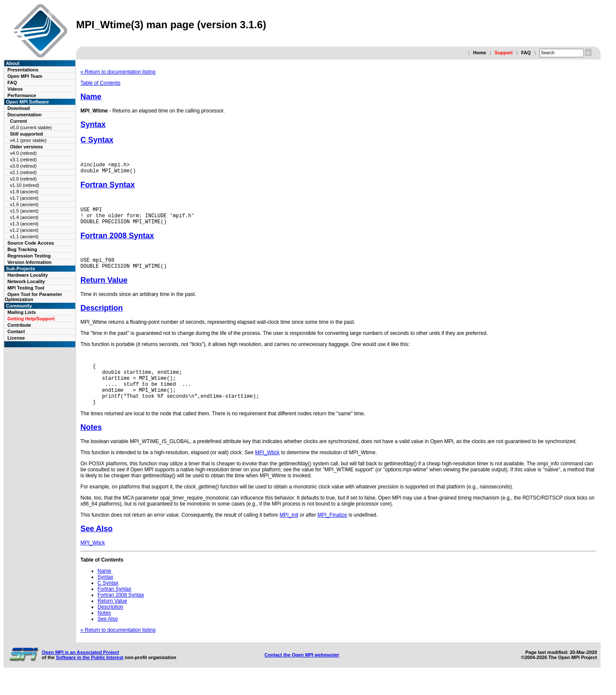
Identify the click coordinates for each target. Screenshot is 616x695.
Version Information (29, 262)
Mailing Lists (22, 312)
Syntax (93, 124)
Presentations (23, 70)
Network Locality (26, 281)
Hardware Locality (28, 275)
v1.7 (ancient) (24, 198)
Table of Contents (100, 83)
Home (480, 53)
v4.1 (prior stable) (28, 140)
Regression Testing (29, 256)
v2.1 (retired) (23, 172)
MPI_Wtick (267, 470)
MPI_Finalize (332, 533)
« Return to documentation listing (118, 72)
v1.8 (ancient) (24, 192)
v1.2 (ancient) (24, 230)
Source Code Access (31, 243)
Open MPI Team (25, 76)
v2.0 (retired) (23, 179)
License (16, 338)
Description (102, 317)
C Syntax (97, 140)
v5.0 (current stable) (31, 127)
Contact (16, 331)
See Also (96, 547)
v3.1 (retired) (23, 160)
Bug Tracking (22, 249)
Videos (15, 89)
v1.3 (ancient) (24, 224)
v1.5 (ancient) (24, 211)
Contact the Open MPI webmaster (302, 673)
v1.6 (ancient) (24, 204)
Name (91, 97)
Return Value (104, 289)
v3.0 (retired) (23, 166)
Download (19, 108)
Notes (91, 445)
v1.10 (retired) (24, 185)
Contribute (19, 325)
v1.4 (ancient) (24, 217)
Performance (22, 95)
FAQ (526, 53)
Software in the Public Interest (90, 675)
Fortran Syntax (108, 187)
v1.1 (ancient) (24, 237)
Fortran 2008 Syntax (117, 242)
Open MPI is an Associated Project (81, 670)
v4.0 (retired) (23, 153)
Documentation (24, 115)
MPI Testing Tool (26, 288)
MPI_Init (289, 533)
